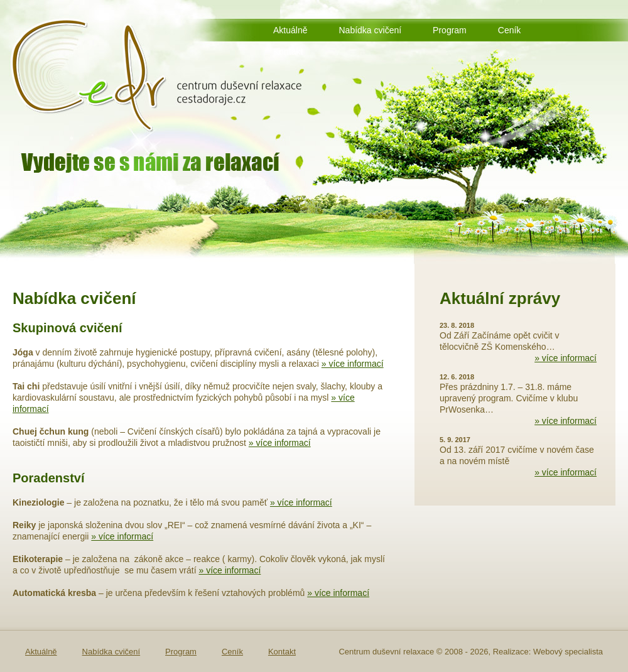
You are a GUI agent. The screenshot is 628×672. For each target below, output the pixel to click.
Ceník (510, 30)
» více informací (353, 364)
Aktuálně (290, 30)
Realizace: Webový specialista (548, 652)
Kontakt (288, 51)
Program (450, 30)
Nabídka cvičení (370, 30)
